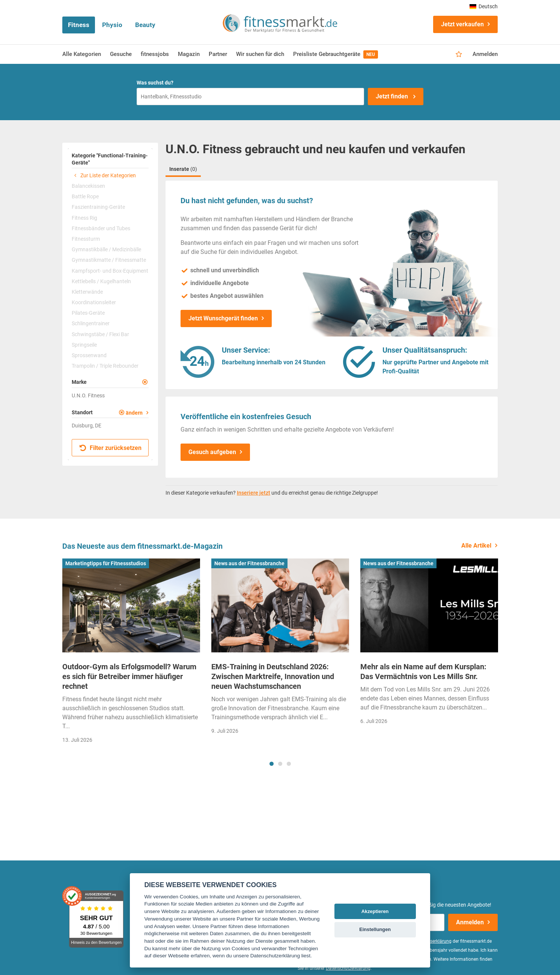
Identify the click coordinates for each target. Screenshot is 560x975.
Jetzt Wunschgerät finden (223, 318)
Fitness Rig (84, 218)
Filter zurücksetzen (111, 448)
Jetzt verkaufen (462, 24)
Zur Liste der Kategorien (104, 175)
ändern (134, 413)
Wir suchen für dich (260, 54)
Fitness (79, 25)
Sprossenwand (89, 355)
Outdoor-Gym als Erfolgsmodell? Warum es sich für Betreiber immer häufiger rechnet (129, 676)
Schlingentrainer (91, 323)
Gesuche (121, 54)
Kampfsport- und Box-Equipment (110, 271)
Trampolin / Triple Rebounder (105, 366)
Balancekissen (88, 186)
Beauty (145, 25)
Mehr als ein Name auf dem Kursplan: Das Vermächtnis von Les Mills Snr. (423, 672)
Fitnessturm (86, 239)
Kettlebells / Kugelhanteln (101, 281)
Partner (218, 54)
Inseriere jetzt (254, 493)
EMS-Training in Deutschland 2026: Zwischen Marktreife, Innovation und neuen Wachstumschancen (273, 676)
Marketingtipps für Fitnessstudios (106, 563)
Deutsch (484, 6)
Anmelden (485, 54)
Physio (112, 25)
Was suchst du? (155, 83)
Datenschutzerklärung (348, 968)
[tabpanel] (131, 653)
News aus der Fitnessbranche (249, 563)
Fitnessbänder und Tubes (101, 228)
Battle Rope (85, 196)
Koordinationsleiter (94, 302)
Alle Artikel (476, 546)
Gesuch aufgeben (212, 452)
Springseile (84, 345)
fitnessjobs (155, 54)
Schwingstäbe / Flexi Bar (100, 334)
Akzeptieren (375, 911)
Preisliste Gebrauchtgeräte (336, 54)
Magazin (189, 54)
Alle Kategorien (82, 54)
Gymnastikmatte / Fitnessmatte (109, 260)
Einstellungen (375, 929)
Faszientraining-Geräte (98, 207)
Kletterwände (87, 292)
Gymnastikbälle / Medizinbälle (106, 249)
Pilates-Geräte (88, 313)
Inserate (183, 169)
